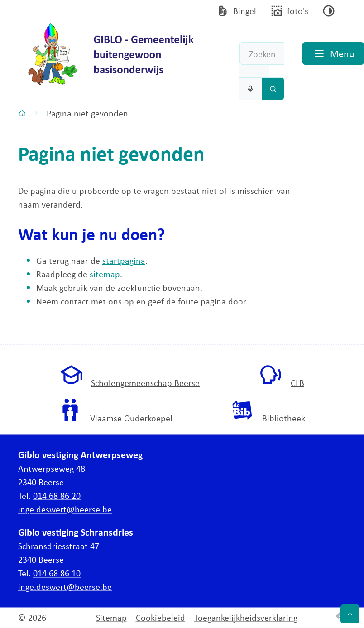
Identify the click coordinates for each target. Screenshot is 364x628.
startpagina (124, 260)
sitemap (105, 274)
